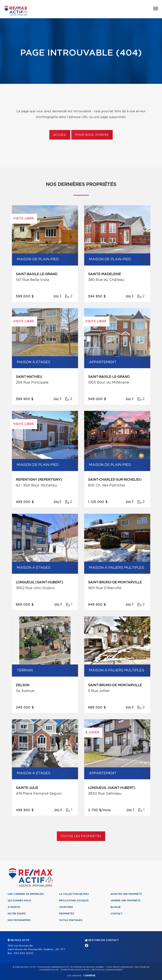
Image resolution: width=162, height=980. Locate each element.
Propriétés (67, 914)
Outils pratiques (71, 920)
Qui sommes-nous (19, 901)
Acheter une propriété (126, 894)
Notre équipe (17, 914)
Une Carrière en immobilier (26, 894)
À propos (14, 907)
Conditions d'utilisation (75, 970)
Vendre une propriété (125, 901)
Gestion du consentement (107, 970)
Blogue (116, 907)
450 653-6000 (24, 953)
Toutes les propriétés (81, 836)
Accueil (60, 135)
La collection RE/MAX (74, 894)
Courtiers (66, 907)
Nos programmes (19, 920)
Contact (117, 914)
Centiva (89, 975)
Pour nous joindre (92, 135)
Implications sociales (74, 901)
